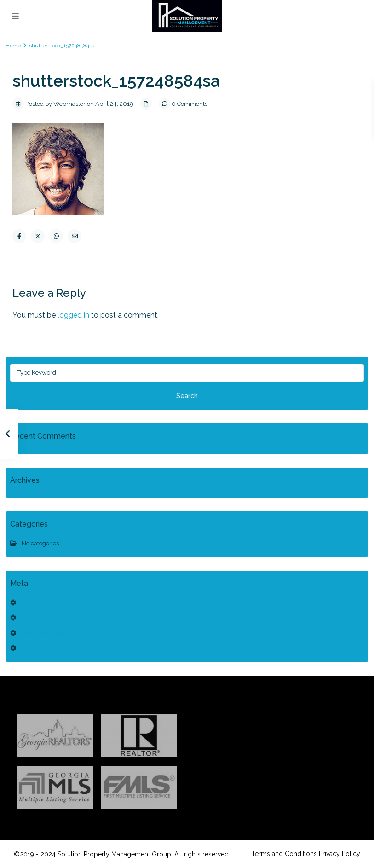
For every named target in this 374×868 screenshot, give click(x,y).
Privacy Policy (339, 854)
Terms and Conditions (284, 854)
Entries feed (37, 618)
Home (13, 46)
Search (187, 396)
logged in (73, 315)
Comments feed (43, 633)
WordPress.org (41, 648)
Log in (29, 603)
